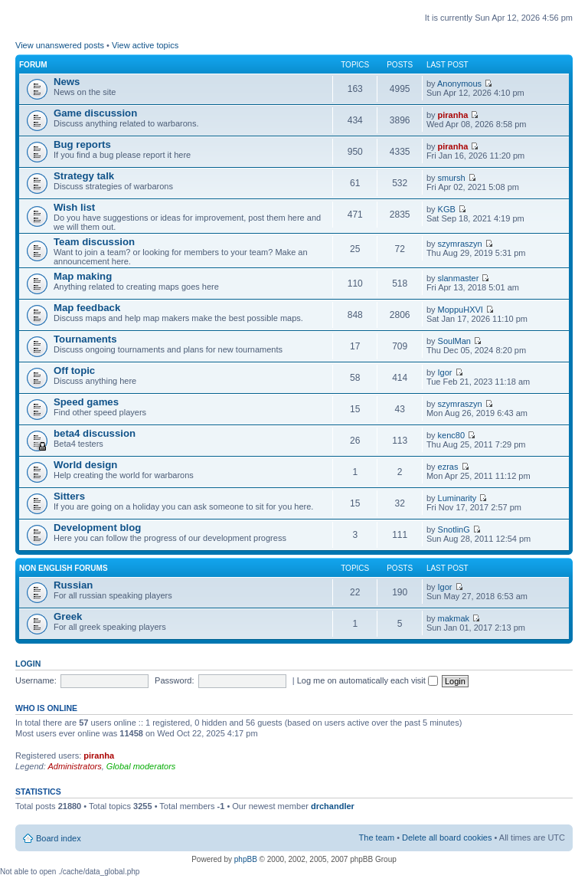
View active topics (145, 45)
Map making (83, 276)
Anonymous (459, 84)
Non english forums (64, 568)
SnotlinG (454, 529)
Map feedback (87, 308)
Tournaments (85, 339)
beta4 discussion (95, 433)
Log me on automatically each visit (367, 680)
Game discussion (95, 113)
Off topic (74, 370)
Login (28, 664)
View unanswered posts (60, 45)
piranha (453, 115)
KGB (447, 209)
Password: (174, 680)
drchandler (333, 806)
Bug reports (82, 144)
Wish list (74, 207)
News (67, 82)
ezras (448, 467)
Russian (73, 585)
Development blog (97, 528)
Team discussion (94, 242)
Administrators (74, 766)
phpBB (246, 859)
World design (85, 465)
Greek (68, 616)
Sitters (69, 496)
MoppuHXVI (461, 310)
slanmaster (459, 278)
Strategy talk (84, 176)
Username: (36, 680)
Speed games (86, 402)
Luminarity (457, 498)
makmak (454, 618)
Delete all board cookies (447, 837)
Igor (445, 372)
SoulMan (454, 341)
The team (377, 837)
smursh (452, 178)
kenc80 (451, 435)
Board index (59, 838)
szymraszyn (460, 244)
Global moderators (141, 766)
